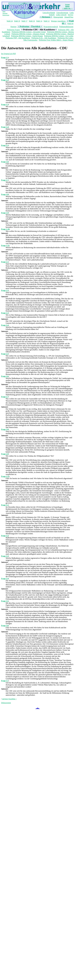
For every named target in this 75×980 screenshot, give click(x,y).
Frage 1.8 (5, 194)
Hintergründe (58, 17)
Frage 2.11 (5, 476)
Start (4, 11)
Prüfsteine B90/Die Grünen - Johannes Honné (28, 34)
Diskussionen (6, 703)
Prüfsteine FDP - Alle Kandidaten (18, 38)
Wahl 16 (32, 21)
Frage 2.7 (5, 397)
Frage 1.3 (5, 104)
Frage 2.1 (5, 262)
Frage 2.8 (5, 429)
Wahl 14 (39, 21)
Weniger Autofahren (58, 21)
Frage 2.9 (5, 454)
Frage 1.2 (5, 80)
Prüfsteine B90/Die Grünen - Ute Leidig (59, 36)
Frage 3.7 (5, 681)
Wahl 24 (10, 21)
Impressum (6, 15)
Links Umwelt (61, 15)
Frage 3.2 (5, 536)
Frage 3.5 (5, 601)
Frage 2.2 (5, 290)
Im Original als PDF (8, 54)
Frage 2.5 (5, 354)
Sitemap (5, 13)
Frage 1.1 (5, 57)
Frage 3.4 (5, 579)
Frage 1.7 (5, 180)
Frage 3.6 (5, 626)
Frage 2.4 (5, 325)
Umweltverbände (49, 13)
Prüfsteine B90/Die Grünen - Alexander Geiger (29, 32)
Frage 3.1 (5, 505)
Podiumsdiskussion (66, 27)
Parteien (13, 27)
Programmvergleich (51, 27)
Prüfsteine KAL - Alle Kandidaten (44, 38)
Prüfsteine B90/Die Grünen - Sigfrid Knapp (27, 36)
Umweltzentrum (62, 13)
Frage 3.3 (5, 556)
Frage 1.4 (5, 127)
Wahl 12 (47, 21)
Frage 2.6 (5, 376)
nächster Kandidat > (9, 699)
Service (70, 15)
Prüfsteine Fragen (13, 30)
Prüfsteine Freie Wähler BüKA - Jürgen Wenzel (56, 40)
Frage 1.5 (5, 145)
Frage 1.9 (5, 213)
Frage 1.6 (5, 162)
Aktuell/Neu (69, 17)
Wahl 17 (24, 21)
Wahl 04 (70, 24)
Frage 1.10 (5, 229)
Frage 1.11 (5, 245)
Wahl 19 (17, 21)
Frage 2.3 (5, 313)
